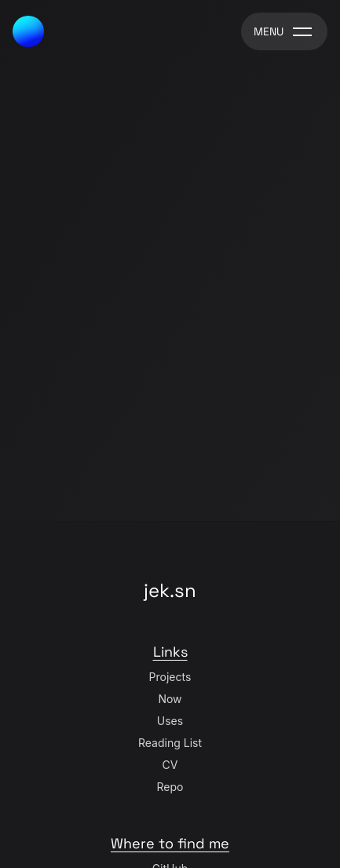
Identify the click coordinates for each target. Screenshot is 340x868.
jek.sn (170, 590)
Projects (170, 677)
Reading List (170, 743)
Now (170, 699)
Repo (170, 787)
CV (170, 765)
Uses (170, 721)
